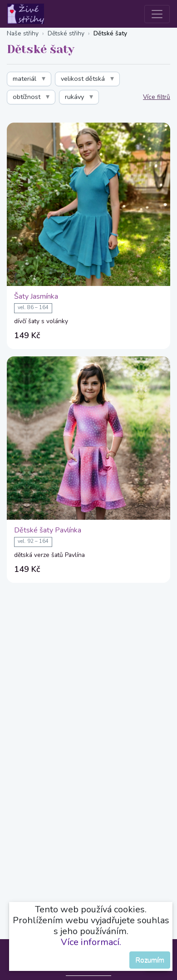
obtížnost (27, 97)
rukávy (74, 97)
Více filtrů (157, 97)
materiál (25, 79)
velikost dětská (83, 79)
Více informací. (91, 942)
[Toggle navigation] (157, 14)
